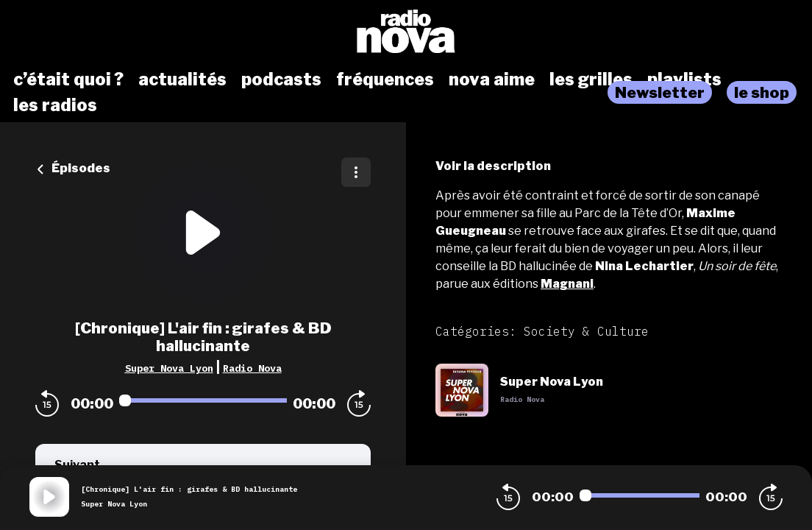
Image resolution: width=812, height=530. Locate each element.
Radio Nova (252, 368)
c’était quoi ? (68, 79)
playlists (684, 79)
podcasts (281, 79)
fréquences (385, 79)
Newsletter (660, 92)
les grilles (591, 79)
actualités (182, 79)
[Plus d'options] (356, 172)
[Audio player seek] (203, 400)
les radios (55, 105)
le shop (762, 92)
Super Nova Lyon (169, 368)
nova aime (492, 79)
